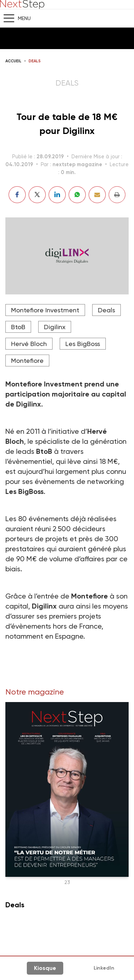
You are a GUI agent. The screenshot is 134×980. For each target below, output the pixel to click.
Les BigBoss (83, 344)
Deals (35, 61)
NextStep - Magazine (22, 4)
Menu (24, 18)
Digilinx (55, 327)
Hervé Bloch (29, 344)
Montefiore (27, 361)
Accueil (13, 61)
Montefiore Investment (45, 310)
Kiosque (45, 968)
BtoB (18, 327)
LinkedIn (104, 968)
